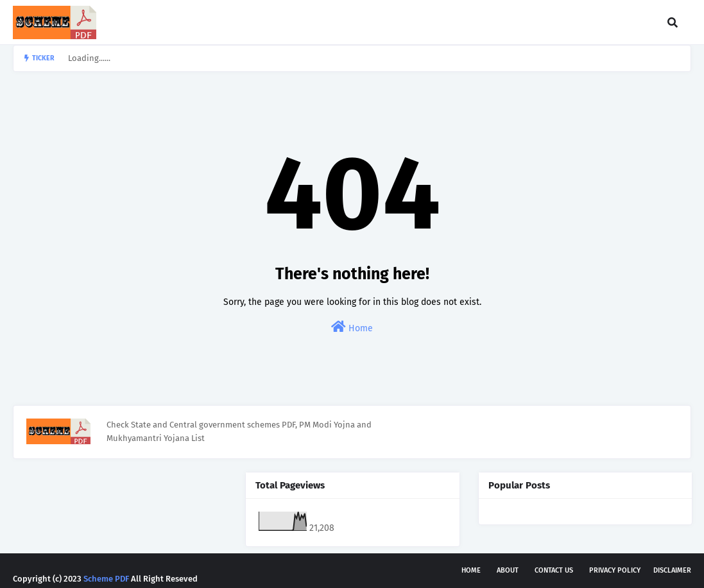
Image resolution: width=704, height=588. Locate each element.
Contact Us (554, 570)
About (508, 570)
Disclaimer (672, 570)
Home (352, 327)
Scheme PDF (106, 579)
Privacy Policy (615, 570)
